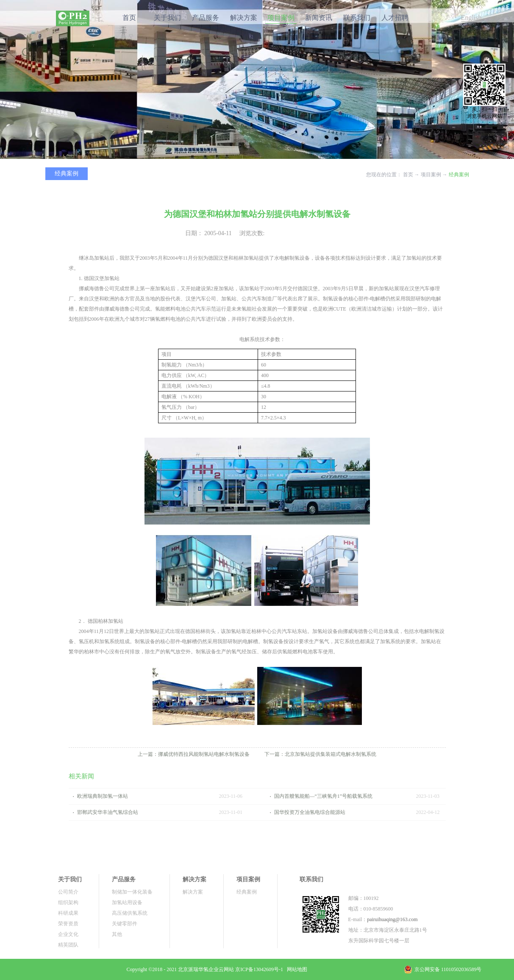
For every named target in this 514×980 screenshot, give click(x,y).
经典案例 (459, 175)
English (471, 18)
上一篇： (194, 754)
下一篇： (320, 754)
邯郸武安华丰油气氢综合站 (108, 812)
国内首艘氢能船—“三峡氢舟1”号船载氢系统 (324, 796)
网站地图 (296, 969)
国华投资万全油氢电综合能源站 (310, 812)
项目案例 (431, 175)
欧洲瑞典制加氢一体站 (103, 796)
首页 (129, 18)
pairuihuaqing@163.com (392, 919)
